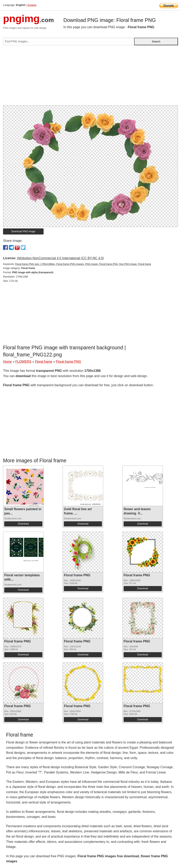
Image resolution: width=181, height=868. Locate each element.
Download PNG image (23, 231)
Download (23, 524)
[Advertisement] (90, 77)
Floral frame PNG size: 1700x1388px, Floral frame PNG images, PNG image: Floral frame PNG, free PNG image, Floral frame (83, 264)
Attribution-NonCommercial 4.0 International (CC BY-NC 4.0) (60, 258)
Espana (32, 5)
